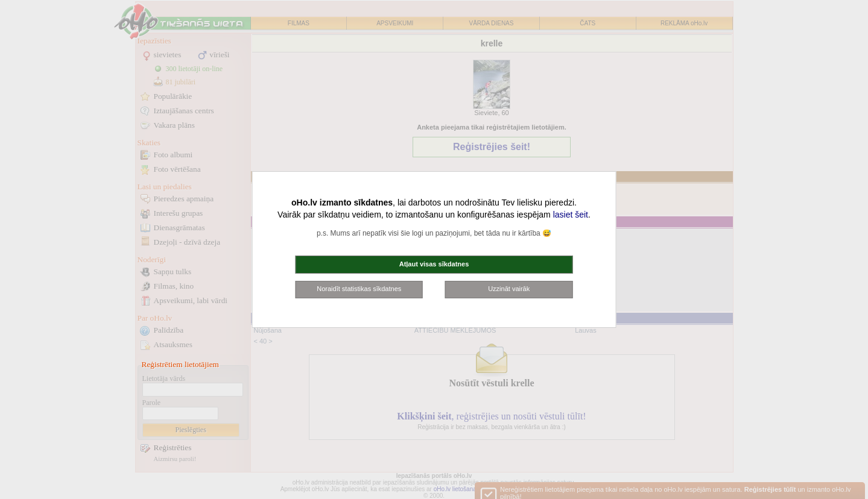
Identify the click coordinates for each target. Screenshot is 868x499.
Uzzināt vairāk (509, 289)
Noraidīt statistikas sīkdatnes (359, 289)
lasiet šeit (571, 215)
